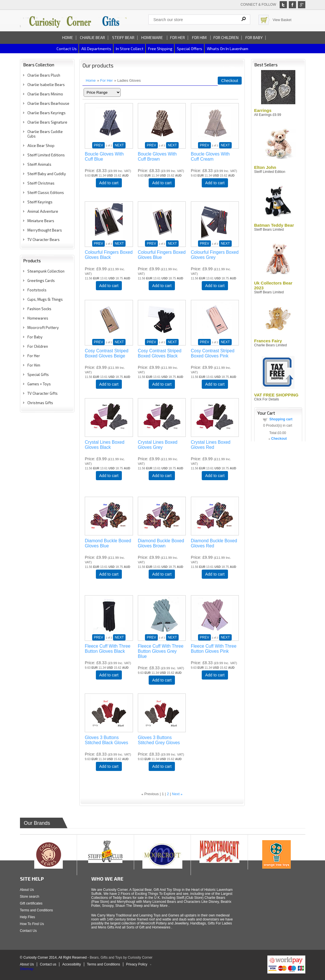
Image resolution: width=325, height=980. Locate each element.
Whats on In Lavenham (228, 49)
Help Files (28, 917)
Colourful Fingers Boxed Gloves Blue (162, 255)
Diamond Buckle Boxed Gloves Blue (108, 543)
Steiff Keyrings (40, 202)
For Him (200, 37)
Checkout (230, 81)
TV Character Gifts (43, 393)
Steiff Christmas (41, 183)
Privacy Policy (137, 964)
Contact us (67, 49)
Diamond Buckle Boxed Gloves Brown (161, 543)
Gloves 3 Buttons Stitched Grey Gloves (159, 740)
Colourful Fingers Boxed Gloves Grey (215, 255)
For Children (226, 37)
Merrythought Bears (45, 230)
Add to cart (109, 183)
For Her (177, 37)
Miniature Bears (41, 221)
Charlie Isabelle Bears (46, 85)
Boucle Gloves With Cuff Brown (157, 156)
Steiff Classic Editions (46, 193)
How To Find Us (32, 924)
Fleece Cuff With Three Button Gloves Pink (214, 649)
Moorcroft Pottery (43, 328)
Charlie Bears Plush (44, 75)
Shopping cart (281, 419)
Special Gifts (38, 375)
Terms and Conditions (37, 910)
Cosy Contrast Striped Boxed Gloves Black (160, 353)
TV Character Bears (44, 240)
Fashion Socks (39, 309)
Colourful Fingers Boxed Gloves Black (109, 255)
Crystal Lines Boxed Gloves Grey (158, 445)
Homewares (38, 318)
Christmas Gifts (40, 403)
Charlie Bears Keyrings (47, 113)
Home (68, 37)
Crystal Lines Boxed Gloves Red (211, 445)
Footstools (37, 290)
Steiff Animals (39, 164)
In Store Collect (130, 49)
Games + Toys (39, 384)
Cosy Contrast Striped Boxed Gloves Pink (213, 353)
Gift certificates (31, 903)
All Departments (96, 49)
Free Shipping (160, 49)
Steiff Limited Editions (46, 155)
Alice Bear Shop (41, 146)
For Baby (254, 37)
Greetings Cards (41, 281)
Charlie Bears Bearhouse (48, 103)
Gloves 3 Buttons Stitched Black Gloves (106, 740)
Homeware (152, 37)
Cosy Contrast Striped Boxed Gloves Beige (107, 353)
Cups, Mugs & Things (45, 299)
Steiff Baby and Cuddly (47, 174)
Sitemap (27, 969)
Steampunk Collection (46, 271)
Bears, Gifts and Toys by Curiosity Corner (121, 958)
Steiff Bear (123, 37)
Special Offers (190, 49)
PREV (99, 145)
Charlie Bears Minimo (45, 94)
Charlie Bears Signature (47, 122)
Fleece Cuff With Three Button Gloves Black (108, 649)
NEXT (119, 145)
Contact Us (28, 931)
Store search (30, 897)
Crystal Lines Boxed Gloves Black (105, 445)
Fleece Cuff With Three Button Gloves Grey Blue (161, 651)
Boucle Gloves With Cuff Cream (210, 156)
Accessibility (71, 964)
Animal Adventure (43, 211)
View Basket (282, 20)
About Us (27, 890)
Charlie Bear (92, 37)
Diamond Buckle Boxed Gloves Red (214, 543)
